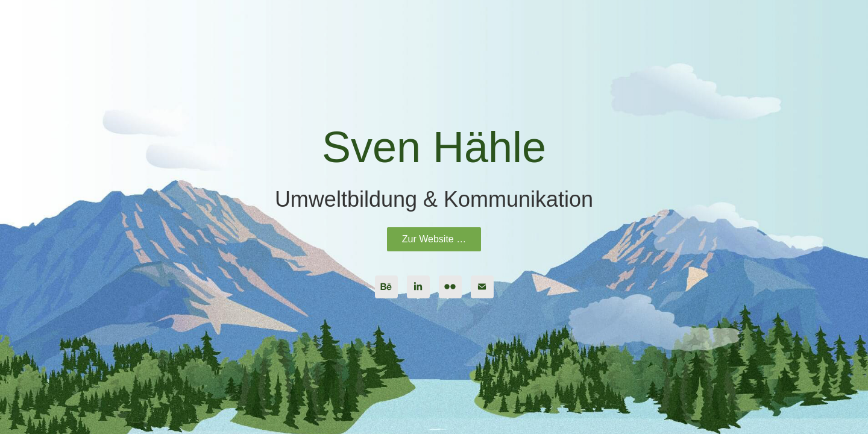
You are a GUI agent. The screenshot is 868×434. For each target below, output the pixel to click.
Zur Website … (434, 239)
